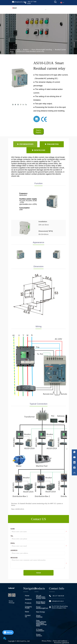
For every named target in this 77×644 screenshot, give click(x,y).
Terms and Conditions (60, 641)
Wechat (11, 601)
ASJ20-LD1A (20, 509)
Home (18, 50)
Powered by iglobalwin (61, 643)
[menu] (46, 9)
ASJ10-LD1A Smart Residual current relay (30, 51)
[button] (46, 10)
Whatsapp (12, 603)
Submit (39, 573)
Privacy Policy (47, 641)
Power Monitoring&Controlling (42, 50)
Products (26, 50)
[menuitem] (46, 9)
